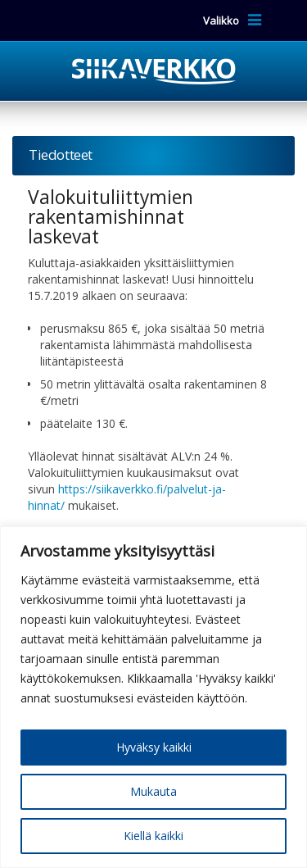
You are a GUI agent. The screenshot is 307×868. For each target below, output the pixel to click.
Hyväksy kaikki (154, 747)
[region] (153, 697)
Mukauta (153, 791)
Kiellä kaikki (153, 836)
